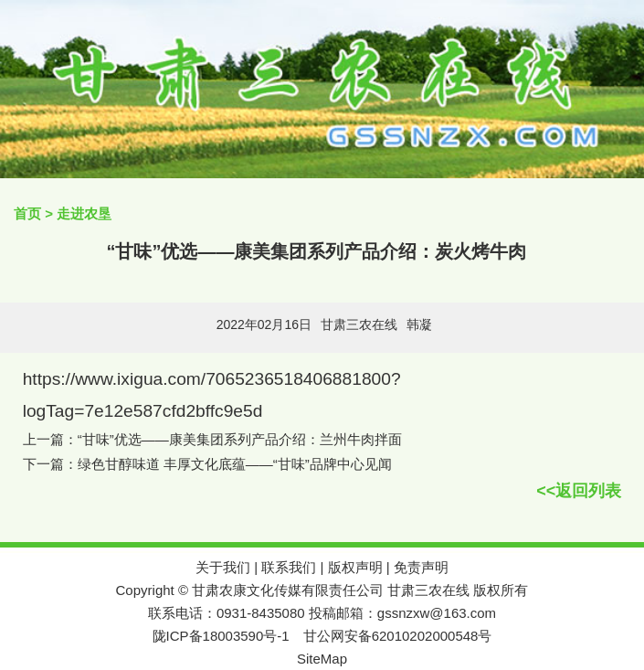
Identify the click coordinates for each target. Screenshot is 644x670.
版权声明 (355, 567)
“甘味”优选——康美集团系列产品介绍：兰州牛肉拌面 (240, 439)
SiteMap (322, 659)
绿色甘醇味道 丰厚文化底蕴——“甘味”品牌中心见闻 (235, 464)
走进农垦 (84, 213)
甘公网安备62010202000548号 (398, 636)
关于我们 (223, 567)
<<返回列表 (579, 491)
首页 (27, 213)
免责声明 (421, 567)
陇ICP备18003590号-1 (221, 636)
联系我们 (289, 567)
